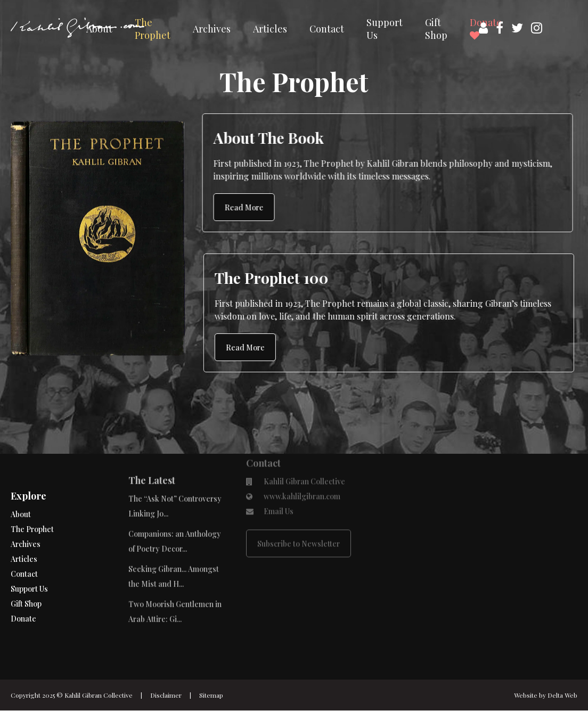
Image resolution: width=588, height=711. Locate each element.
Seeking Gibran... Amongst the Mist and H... (174, 551)
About (99, 29)
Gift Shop (436, 29)
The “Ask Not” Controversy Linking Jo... (175, 481)
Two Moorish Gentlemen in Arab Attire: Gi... (175, 587)
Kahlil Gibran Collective (99, 695)
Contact (327, 29)
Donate (23, 598)
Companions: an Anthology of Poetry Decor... (175, 516)
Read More (244, 207)
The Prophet (153, 29)
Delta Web (562, 695)
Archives (212, 29)
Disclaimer (166, 695)
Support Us (385, 29)
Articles (270, 29)
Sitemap (211, 695)
